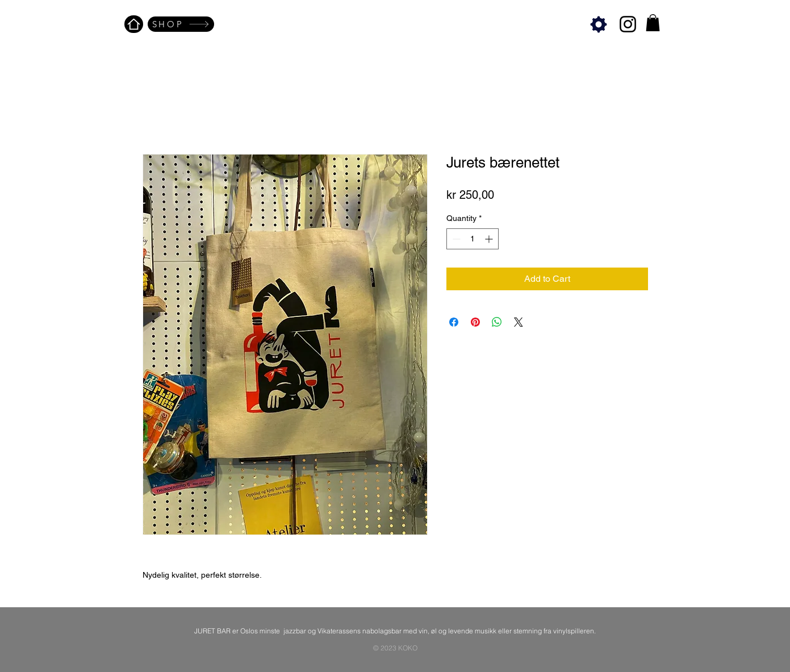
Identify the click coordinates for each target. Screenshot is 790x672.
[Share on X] (519, 322)
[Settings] (599, 24)
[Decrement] (455, 239)
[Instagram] (628, 24)
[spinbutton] (473, 239)
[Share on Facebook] (454, 322)
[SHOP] (181, 24)
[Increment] (490, 239)
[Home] (134, 24)
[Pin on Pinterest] (475, 322)
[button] (653, 23)
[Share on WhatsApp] (497, 322)
